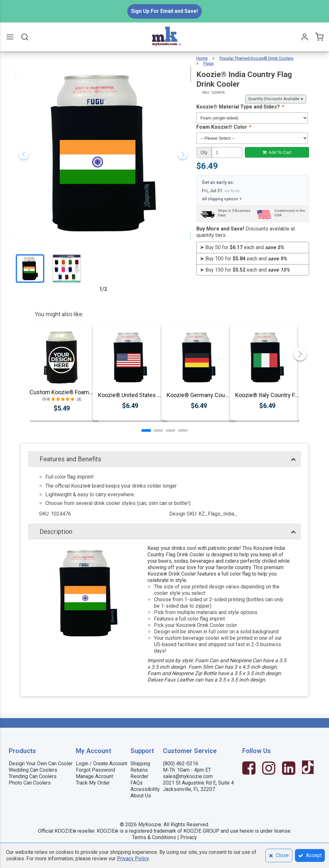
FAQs (137, 783)
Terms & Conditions (154, 837)
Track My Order (93, 783)
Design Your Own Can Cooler (41, 764)
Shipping (140, 764)
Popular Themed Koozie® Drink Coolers (256, 58)
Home (202, 58)
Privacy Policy (133, 859)
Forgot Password (95, 770)
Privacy (189, 837)
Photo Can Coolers (30, 783)
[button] (146, 430)
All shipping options (222, 199)
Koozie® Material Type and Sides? (240, 107)
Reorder (139, 776)
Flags (209, 63)
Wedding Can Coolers (33, 770)
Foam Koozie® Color (223, 127)
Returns (139, 770)
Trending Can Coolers (33, 776)
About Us (141, 796)
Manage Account (94, 776)
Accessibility (145, 789)
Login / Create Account (102, 764)
